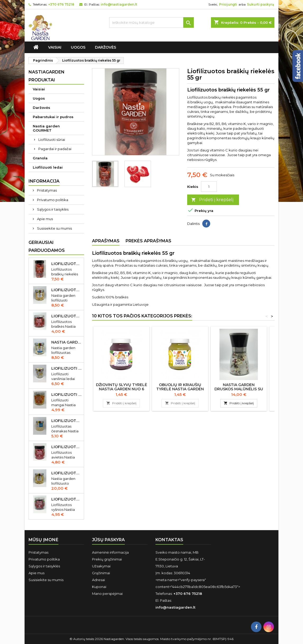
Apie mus (45, 219)
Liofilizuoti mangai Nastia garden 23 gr (66, 395)
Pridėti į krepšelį (212, 200)
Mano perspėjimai (107, 594)
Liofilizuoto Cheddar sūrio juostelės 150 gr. (66, 473)
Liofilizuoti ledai (48, 167)
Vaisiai (55, 47)
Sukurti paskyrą (260, 4)
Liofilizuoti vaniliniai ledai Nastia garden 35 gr (66, 368)
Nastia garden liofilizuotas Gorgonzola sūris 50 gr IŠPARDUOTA (66, 342)
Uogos (78, 47)
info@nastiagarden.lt (119, 4)
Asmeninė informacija (110, 552)
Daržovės (105, 47)
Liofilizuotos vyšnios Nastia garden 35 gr (66, 499)
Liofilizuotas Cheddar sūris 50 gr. (66, 290)
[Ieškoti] (151, 22)
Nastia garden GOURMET (46, 128)
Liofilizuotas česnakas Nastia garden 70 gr (66, 421)
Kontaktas (169, 540)
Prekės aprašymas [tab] (148, 241)
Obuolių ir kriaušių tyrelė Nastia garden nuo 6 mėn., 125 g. (180, 389)
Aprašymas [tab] (106, 241)
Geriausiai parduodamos (47, 246)
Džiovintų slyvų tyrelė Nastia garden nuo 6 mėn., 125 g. (121, 389)
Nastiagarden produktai (47, 76)
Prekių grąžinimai (107, 559)
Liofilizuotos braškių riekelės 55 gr (66, 264)
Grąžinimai (101, 573)
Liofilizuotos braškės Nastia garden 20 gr (66, 316)
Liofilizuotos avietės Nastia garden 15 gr (66, 447)
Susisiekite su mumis (54, 228)
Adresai (98, 580)
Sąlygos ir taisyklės (52, 209)
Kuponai (99, 587)
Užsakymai (101, 566)
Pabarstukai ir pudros (53, 117)
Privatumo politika (52, 200)
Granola (40, 158)
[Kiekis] (209, 187)
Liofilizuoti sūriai (52, 140)
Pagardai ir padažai (55, 149)
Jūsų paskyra (108, 540)
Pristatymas (47, 190)
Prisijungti (228, 4)
